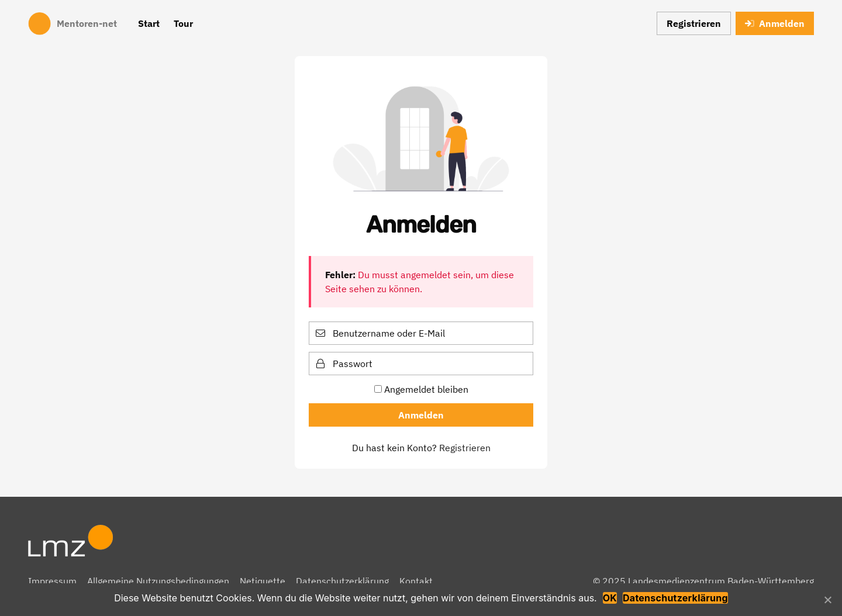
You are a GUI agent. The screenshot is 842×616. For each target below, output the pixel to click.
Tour (183, 23)
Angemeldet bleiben (421, 389)
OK (610, 598)
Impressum (52, 581)
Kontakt (416, 581)
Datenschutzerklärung (342, 581)
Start (149, 23)
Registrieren (694, 23)
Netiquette (263, 581)
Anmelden (775, 23)
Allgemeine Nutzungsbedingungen (158, 581)
